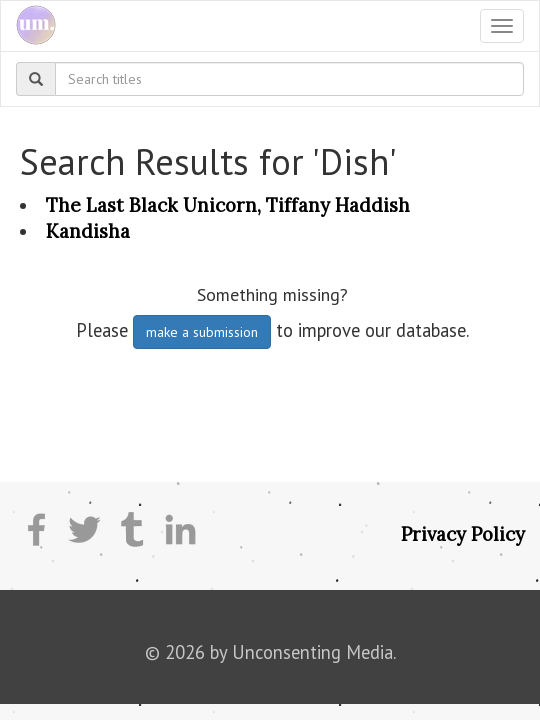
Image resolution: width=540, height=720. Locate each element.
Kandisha (88, 231)
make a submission (202, 332)
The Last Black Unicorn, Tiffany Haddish (228, 205)
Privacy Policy (463, 534)
